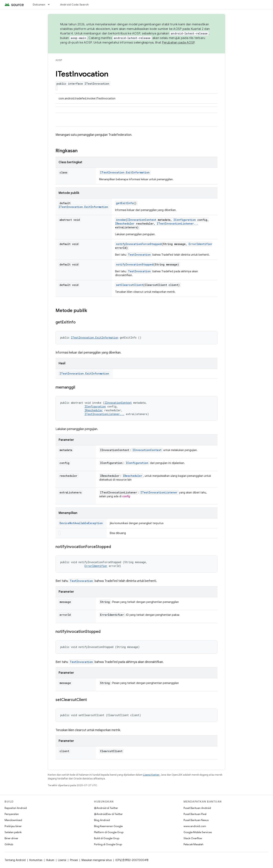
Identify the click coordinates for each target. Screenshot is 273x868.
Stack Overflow (193, 838)
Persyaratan (12, 814)
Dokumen (39, 5)
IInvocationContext (142, 220)
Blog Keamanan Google (108, 826)
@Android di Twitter (106, 808)
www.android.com (195, 826)
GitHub (9, 844)
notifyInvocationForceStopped (139, 244)
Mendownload (13, 820)
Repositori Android (16, 808)
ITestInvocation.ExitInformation (125, 172)
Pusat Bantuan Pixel (195, 814)
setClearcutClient (130, 285)
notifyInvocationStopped (135, 264)
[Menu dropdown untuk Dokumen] (50, 5)
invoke (121, 220)
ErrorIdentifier (200, 244)
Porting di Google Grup (108, 844)
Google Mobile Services (198, 832)
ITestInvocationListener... (178, 224)
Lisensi (62, 860)
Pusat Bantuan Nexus (196, 820)
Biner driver (11, 838)
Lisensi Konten (151, 775)
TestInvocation (139, 255)
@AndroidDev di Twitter (108, 814)
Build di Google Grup (107, 838)
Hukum (50, 860)
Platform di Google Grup (109, 832)
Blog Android (102, 820)
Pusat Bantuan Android (197, 808)
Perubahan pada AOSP (178, 43)
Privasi (74, 860)
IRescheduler (125, 224)
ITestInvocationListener (159, 492)
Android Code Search (74, 5)
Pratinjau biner (13, 826)
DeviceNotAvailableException (81, 523)
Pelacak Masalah (193, 844)
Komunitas (36, 860)
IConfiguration (185, 220)
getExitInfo (125, 203)
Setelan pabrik (13, 832)
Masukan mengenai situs (97, 860)
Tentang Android (15, 860)
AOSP (59, 60)
